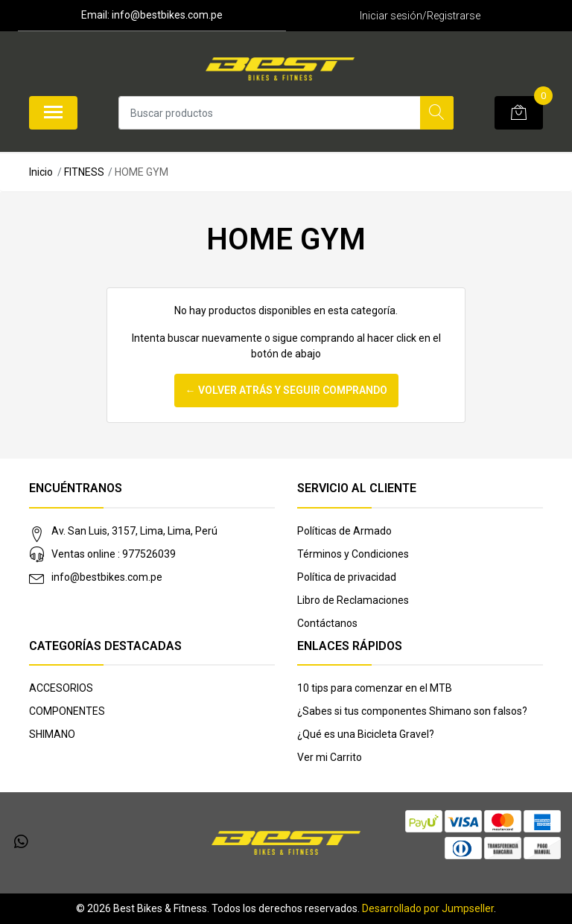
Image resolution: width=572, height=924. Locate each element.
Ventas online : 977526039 (114, 554)
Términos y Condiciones (353, 554)
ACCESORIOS (61, 688)
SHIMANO (52, 734)
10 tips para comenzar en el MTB (375, 688)
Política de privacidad (347, 577)
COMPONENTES (67, 711)
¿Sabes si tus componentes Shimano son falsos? (412, 711)
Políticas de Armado (344, 531)
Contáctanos (327, 623)
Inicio (41, 172)
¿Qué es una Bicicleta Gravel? (366, 734)
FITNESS (84, 172)
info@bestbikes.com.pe (107, 577)
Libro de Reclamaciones (353, 600)
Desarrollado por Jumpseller (428, 908)
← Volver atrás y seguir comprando (286, 390)
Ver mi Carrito (330, 757)
